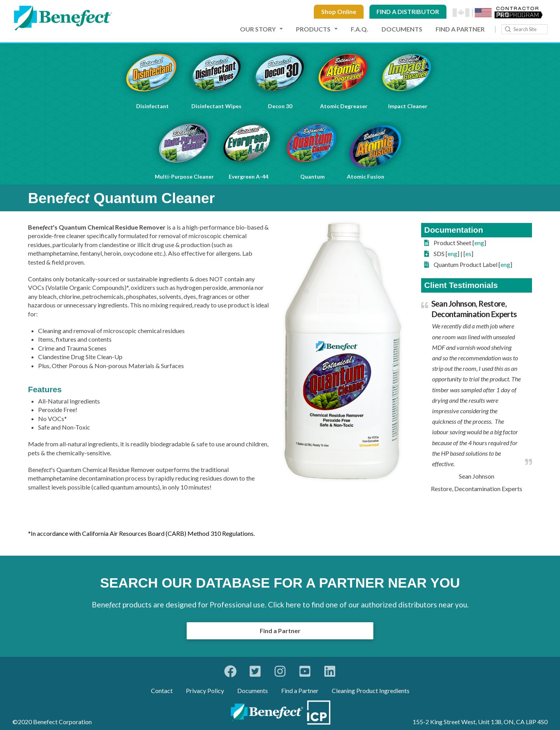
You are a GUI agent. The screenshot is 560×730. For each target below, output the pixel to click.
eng (479, 243)
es (468, 254)
